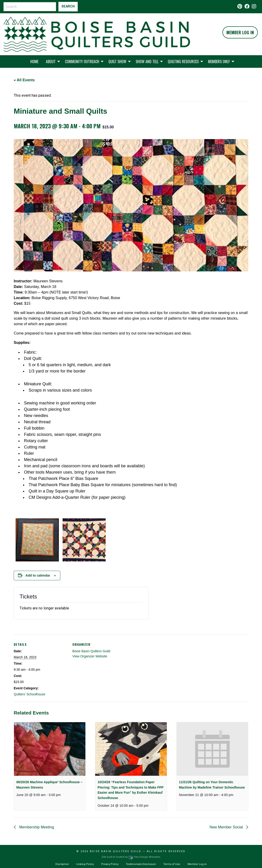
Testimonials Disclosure (141, 864)
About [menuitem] (51, 62)
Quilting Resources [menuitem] (183, 62)
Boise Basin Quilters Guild (91, 651)
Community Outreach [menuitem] (82, 62)
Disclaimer (62, 864)
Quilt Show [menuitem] (117, 62)
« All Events (24, 80)
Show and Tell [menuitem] (147, 62)
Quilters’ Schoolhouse (30, 694)
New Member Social (227, 827)
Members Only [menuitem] (219, 62)
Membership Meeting (36, 827)
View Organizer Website (90, 656)
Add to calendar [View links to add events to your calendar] (38, 575)
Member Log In (240, 32)
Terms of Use (172, 864)
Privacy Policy (110, 864)
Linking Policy (85, 864)
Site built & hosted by (131, 857)
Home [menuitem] (34, 62)
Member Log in (197, 864)
